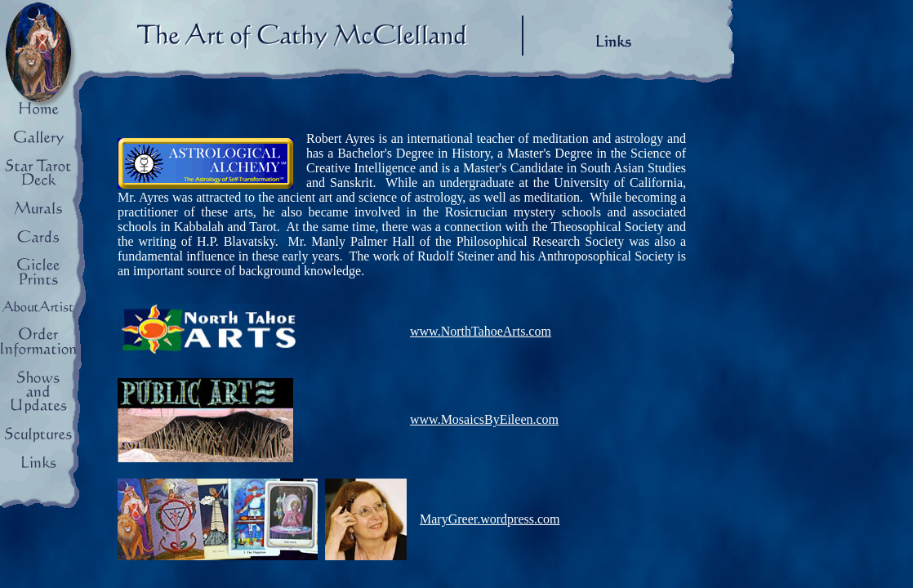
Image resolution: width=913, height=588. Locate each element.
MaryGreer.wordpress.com (490, 519)
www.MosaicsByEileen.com (484, 419)
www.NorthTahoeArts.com (481, 331)
